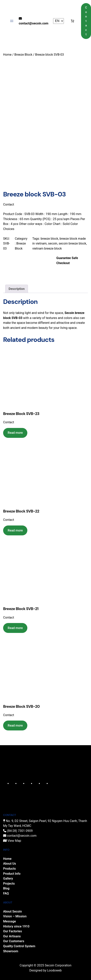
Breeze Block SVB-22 (21, 511)
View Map (14, 840)
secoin (53, 243)
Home (7, 55)
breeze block (49, 238)
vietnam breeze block (47, 248)
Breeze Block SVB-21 (21, 608)
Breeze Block (23, 55)
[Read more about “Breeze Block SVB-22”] (15, 530)
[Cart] (72, 21)
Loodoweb (54, 970)
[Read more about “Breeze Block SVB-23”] (15, 432)
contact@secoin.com (34, 23)
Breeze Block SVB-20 (21, 706)
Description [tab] (17, 288)
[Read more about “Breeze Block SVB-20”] (15, 725)
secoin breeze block (72, 243)
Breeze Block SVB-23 (21, 413)
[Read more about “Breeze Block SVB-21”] (15, 627)
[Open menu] (12, 21)
